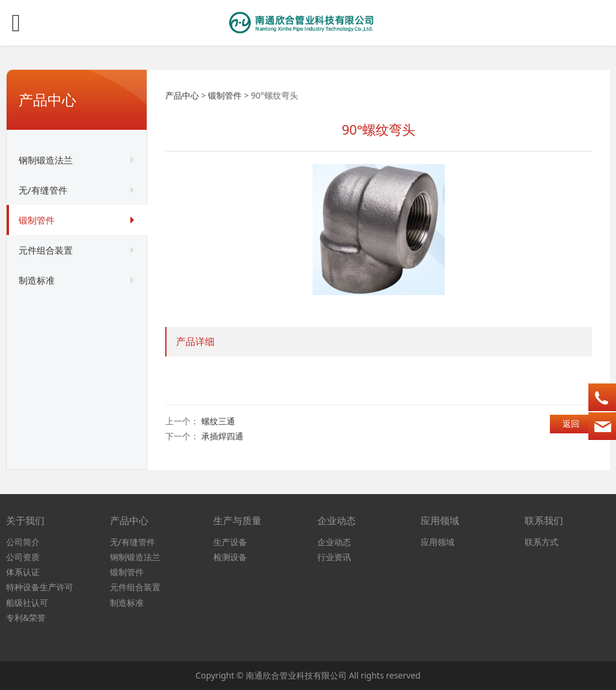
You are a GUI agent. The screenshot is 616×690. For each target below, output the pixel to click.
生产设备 (230, 542)
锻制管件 (37, 220)
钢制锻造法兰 (46, 160)
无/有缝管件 (43, 190)
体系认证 (23, 572)
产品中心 (182, 95)
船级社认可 (27, 603)
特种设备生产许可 (40, 587)
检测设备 (230, 557)
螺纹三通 (218, 421)
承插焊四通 (222, 436)
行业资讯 (334, 557)
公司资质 (23, 557)
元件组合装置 (46, 250)
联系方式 (541, 542)
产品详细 (195, 341)
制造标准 (37, 280)
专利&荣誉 (26, 618)
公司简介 (23, 542)
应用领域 (438, 542)
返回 (571, 423)
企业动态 (334, 542)
